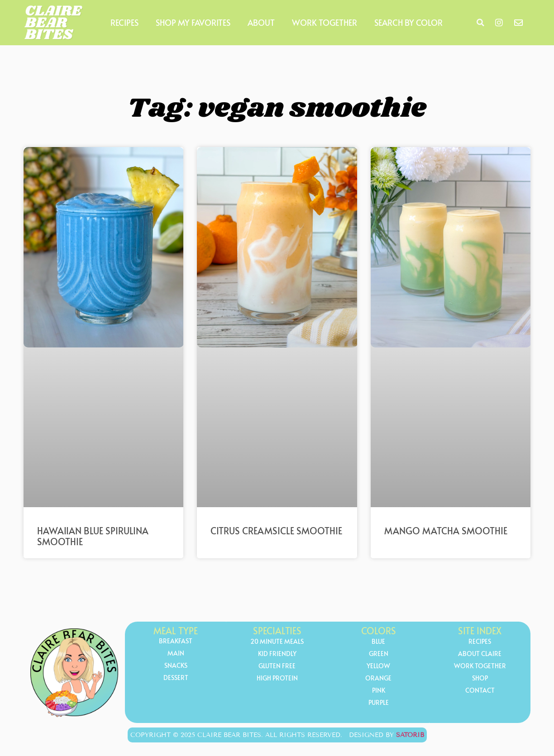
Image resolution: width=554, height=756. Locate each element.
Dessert (176, 678)
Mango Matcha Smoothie (446, 531)
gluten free (277, 666)
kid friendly (277, 654)
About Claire (480, 654)
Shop (480, 678)
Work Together (325, 22)
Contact (480, 691)
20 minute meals (277, 642)
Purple (379, 703)
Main (176, 654)
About (261, 22)
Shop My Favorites (193, 22)
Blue (378, 642)
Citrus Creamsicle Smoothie (276, 531)
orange (378, 678)
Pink (379, 691)
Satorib (410, 735)
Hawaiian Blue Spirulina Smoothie (93, 536)
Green (379, 654)
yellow (378, 666)
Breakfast (176, 641)
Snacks (176, 666)
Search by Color (408, 22)
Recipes (124, 22)
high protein (277, 678)
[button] (480, 23)
